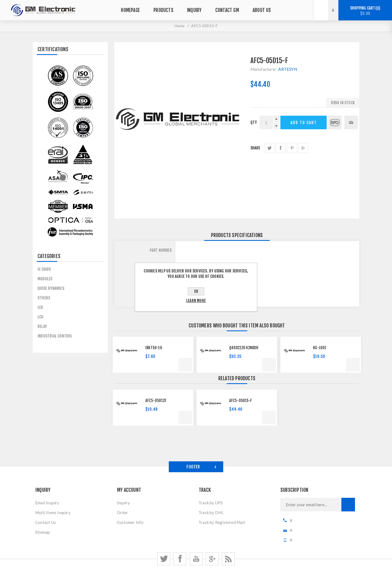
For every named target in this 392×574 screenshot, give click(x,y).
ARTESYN (287, 69)
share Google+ (303, 148)
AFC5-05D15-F (241, 400)
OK (196, 291)
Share (255, 148)
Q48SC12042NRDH (244, 348)
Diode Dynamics (51, 288)
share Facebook (281, 148)
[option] (153, 355)
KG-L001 (320, 348)
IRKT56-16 (154, 348)
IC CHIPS (44, 269)
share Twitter (270, 148)
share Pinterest (292, 148)
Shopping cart (365, 11)
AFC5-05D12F (156, 400)
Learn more (196, 301)
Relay (42, 326)
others (44, 298)
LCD (41, 317)
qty (254, 122)
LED (40, 307)
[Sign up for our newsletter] (311, 505)
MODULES (45, 279)
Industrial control (55, 336)
